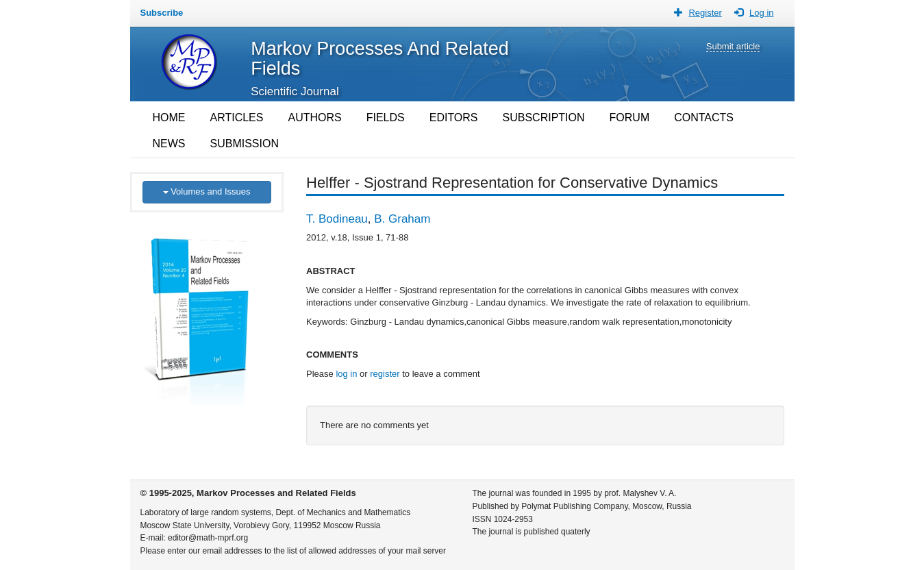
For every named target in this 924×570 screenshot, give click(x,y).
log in (346, 374)
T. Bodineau (337, 219)
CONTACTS (704, 117)
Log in (761, 13)
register (385, 374)
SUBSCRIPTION (544, 117)
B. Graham (402, 219)
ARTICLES (237, 117)
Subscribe (162, 13)
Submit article (733, 46)
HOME (169, 117)
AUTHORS (314, 117)
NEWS (169, 144)
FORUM (630, 117)
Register (705, 13)
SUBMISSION (245, 144)
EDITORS (454, 117)
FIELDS (386, 117)
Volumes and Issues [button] (207, 191)
